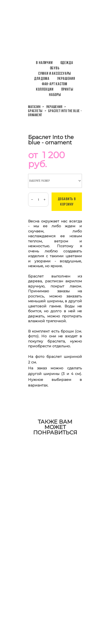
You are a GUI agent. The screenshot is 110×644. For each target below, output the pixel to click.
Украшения (66, 78)
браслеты (35, 111)
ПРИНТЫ (67, 89)
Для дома (42, 78)
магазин (34, 107)
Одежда (67, 63)
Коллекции (45, 89)
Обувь (55, 68)
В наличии (44, 63)
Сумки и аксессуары (55, 73)
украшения (54, 107)
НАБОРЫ (55, 95)
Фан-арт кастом (55, 84)
